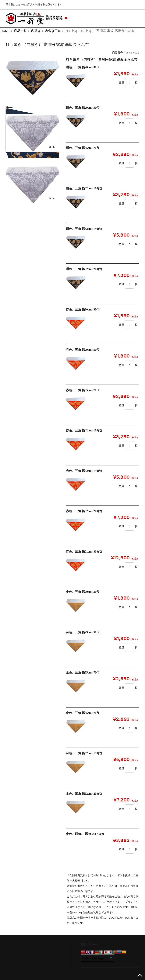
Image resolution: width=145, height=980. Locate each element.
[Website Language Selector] (97, 958)
